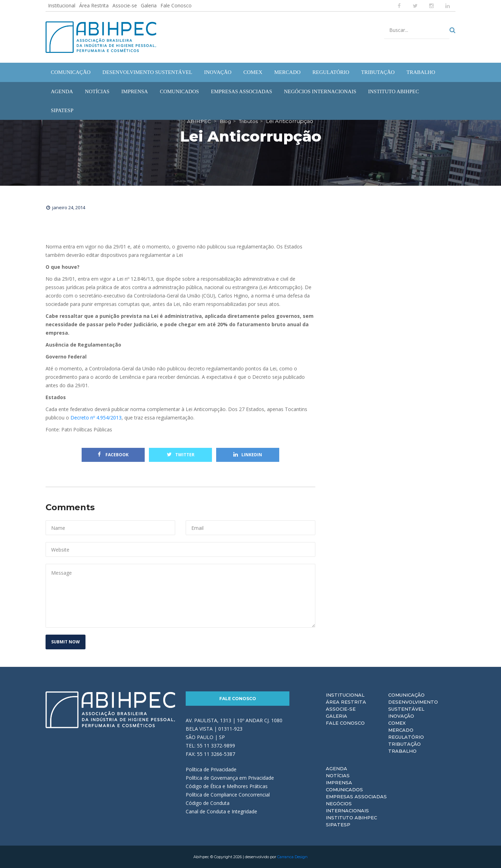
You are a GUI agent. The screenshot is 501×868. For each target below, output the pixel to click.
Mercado (401, 730)
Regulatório (406, 737)
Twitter (181, 455)
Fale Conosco (176, 5)
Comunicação (406, 695)
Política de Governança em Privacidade (230, 778)
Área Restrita (94, 5)
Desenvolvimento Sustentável (413, 705)
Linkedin (248, 455)
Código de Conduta (208, 803)
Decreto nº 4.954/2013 (96, 418)
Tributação (404, 744)
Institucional (62, 5)
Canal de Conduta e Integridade (221, 811)
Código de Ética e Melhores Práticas (227, 786)
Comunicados (344, 790)
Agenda (337, 768)
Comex (397, 723)
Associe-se (125, 5)
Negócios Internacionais (347, 807)
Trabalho (402, 751)
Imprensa (339, 782)
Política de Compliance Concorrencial (228, 795)
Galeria (149, 5)
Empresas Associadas (356, 797)
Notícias (338, 775)
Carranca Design (292, 857)
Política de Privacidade (211, 769)
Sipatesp (338, 825)
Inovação (401, 716)
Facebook (113, 455)
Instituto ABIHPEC (351, 818)
